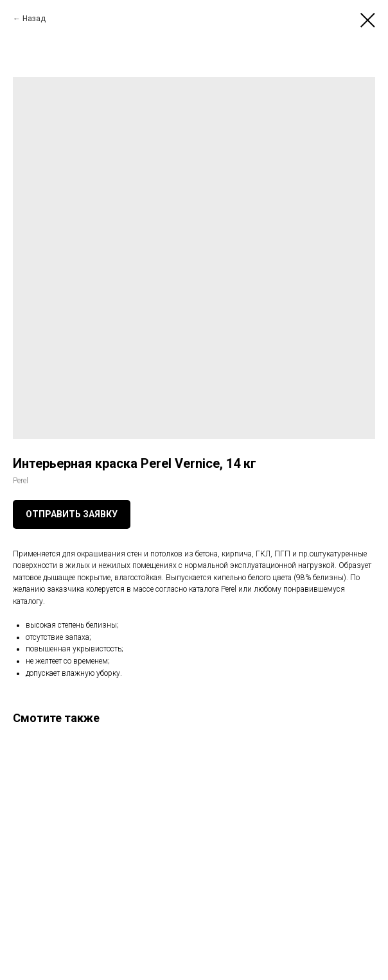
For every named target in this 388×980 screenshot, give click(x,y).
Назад (34, 19)
